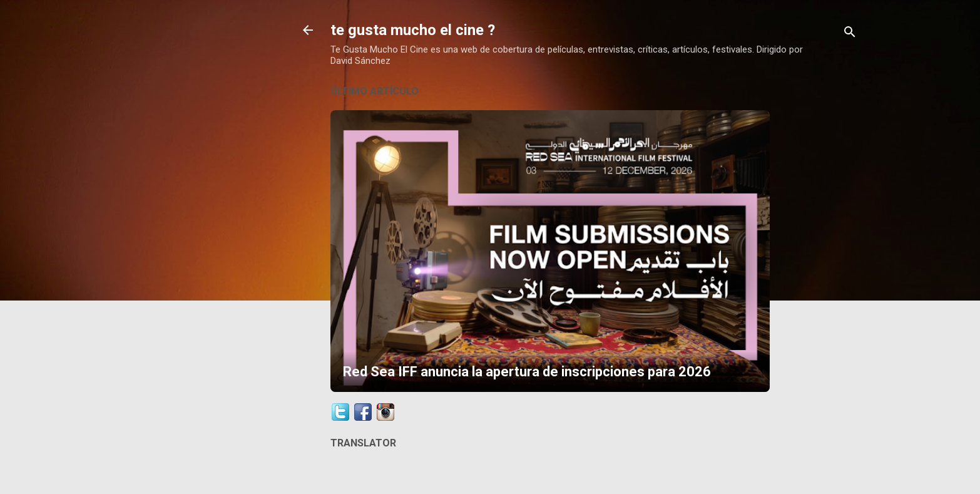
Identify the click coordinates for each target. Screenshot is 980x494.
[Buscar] (850, 34)
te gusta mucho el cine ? (413, 30)
